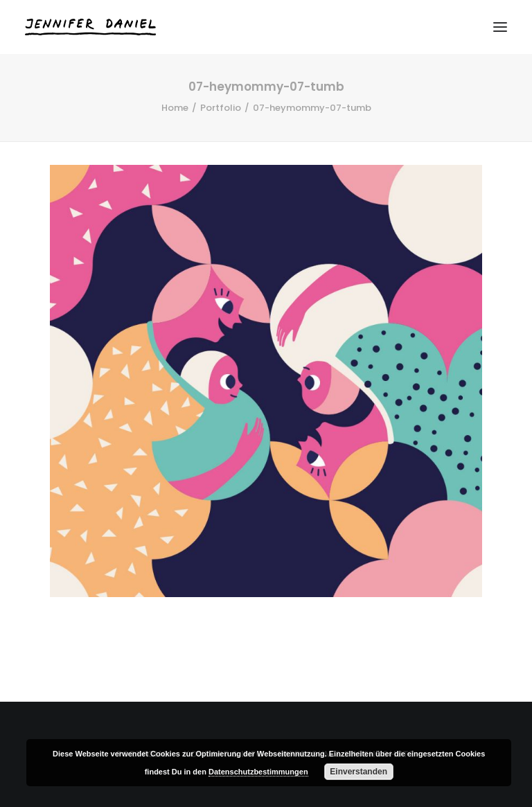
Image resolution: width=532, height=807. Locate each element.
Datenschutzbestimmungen (258, 772)
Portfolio (221, 108)
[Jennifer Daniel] (90, 27)
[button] (500, 27)
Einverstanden (358, 772)
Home (175, 108)
